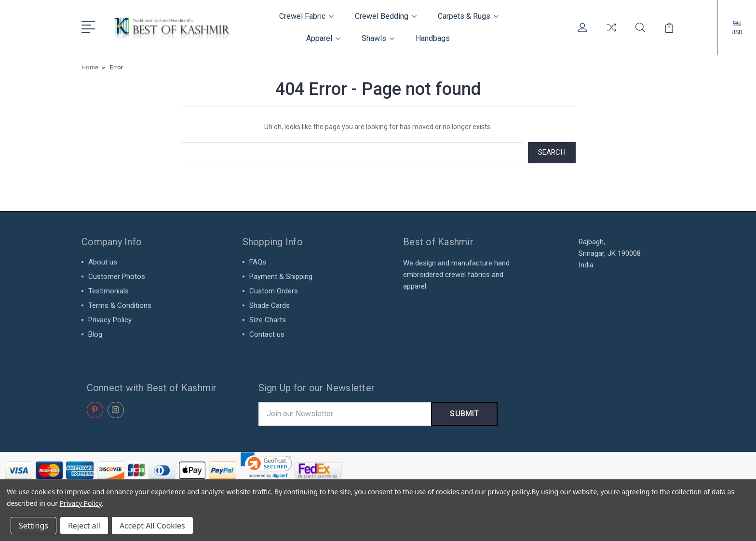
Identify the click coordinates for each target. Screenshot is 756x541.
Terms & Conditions (120, 305)
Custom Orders (274, 291)
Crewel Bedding (386, 16)
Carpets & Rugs (468, 16)
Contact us (267, 334)
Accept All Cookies (152, 526)
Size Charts (268, 320)
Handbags (433, 38)
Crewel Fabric (306, 16)
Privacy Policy (110, 320)
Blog (95, 334)
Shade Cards (270, 305)
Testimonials (108, 291)
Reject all (84, 526)
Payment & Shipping (281, 277)
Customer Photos (117, 277)
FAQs (258, 262)
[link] (266, 465)
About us (103, 262)
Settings (34, 526)
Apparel (323, 38)
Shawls (378, 38)
